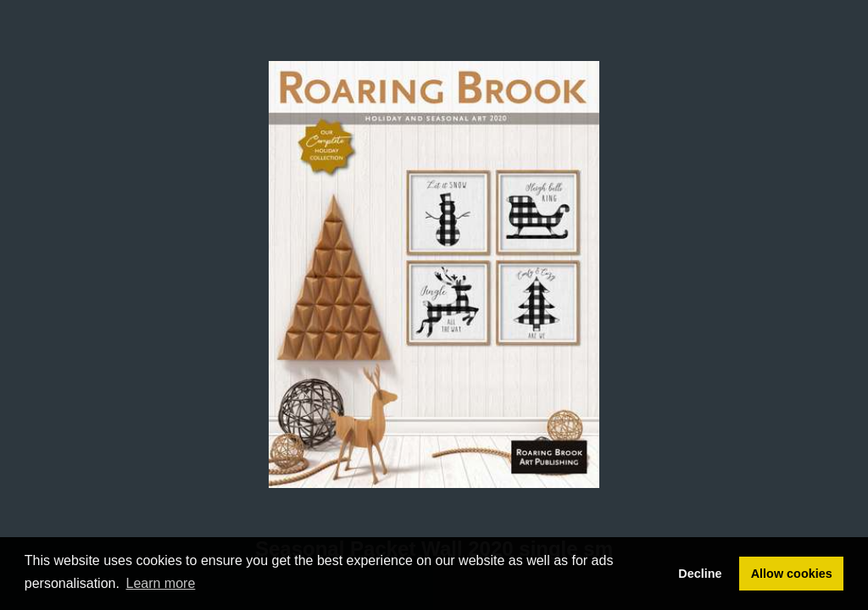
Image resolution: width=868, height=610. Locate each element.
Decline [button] (700, 574)
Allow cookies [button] (792, 574)
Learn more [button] (161, 583)
